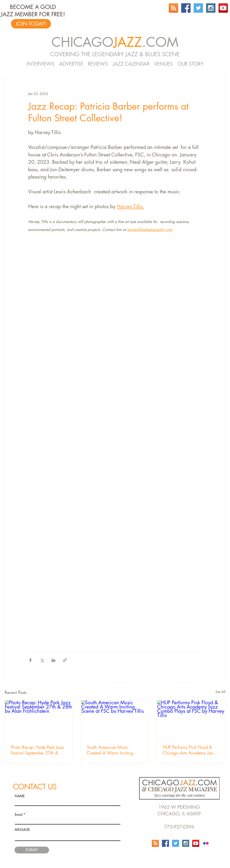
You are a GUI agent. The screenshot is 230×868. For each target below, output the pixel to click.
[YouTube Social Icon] (223, 8)
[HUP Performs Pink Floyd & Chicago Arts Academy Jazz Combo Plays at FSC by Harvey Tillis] (191, 720)
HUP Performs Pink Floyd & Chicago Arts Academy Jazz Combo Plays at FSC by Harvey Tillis (189, 750)
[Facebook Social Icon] (186, 8)
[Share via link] (65, 660)
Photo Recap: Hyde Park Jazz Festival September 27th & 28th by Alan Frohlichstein (37, 750)
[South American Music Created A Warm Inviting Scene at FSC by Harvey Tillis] (115, 720)
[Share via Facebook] (30, 660)
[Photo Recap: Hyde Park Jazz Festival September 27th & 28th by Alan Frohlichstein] (39, 720)
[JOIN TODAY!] (31, 24)
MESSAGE (22, 830)
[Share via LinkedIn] (53, 660)
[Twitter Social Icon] (198, 8)
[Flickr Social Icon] (206, 843)
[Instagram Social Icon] (211, 8)
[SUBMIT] (32, 850)
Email (19, 815)
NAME (20, 796)
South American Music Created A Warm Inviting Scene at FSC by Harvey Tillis (114, 750)
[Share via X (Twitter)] (42, 660)
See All (220, 692)
